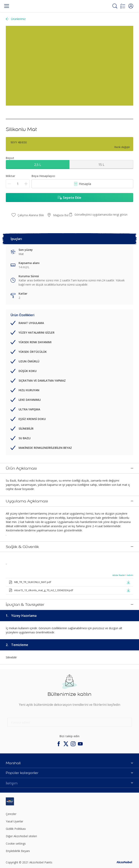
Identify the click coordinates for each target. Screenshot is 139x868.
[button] (131, 6)
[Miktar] (18, 184)
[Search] (115, 6)
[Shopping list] (123, 6)
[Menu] (7, 6)
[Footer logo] (27, 775)
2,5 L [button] (38, 165)
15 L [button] (101, 165)
